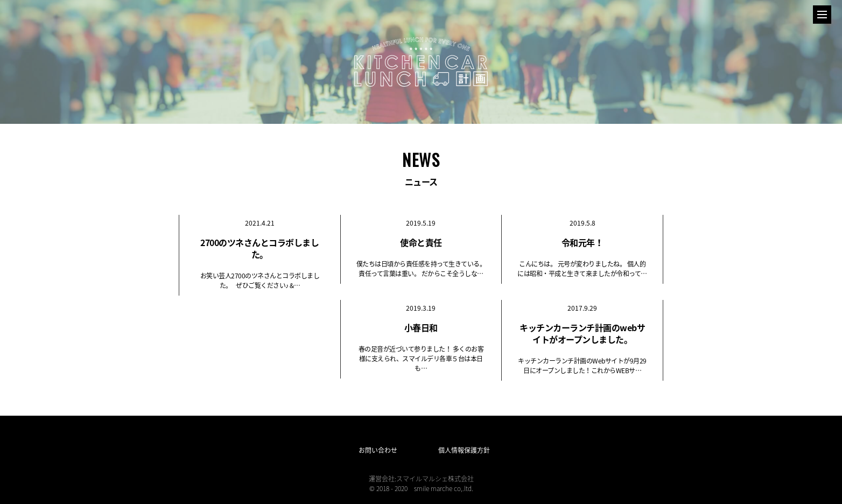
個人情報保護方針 (464, 450)
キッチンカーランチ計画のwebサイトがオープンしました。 (582, 333)
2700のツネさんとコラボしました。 (259, 248)
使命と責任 (421, 242)
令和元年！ (583, 242)
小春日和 (421, 327)
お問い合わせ (378, 450)
